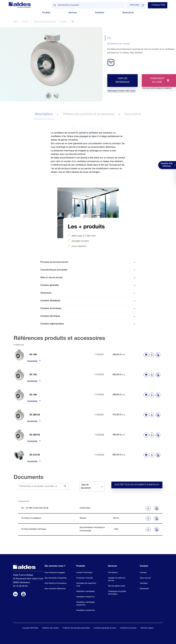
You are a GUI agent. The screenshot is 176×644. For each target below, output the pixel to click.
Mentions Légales (147, 628)
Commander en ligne (157, 82)
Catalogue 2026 (158, 5)
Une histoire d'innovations (56, 583)
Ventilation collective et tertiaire (45, 22)
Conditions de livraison (128, 628)
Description (44, 115)
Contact (143, 573)
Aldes (16, 22)
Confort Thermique (84, 573)
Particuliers (137, 5)
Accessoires (34, 361)
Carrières (144, 583)
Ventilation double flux (86, 610)
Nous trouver (145, 578)
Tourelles (64, 22)
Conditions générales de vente (105, 628)
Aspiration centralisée (85, 591)
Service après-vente (117, 586)
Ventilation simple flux (85, 597)
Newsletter (144, 589)
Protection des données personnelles (76, 628)
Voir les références (122, 81)
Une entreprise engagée (55, 573)
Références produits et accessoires (89, 115)
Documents (133, 115)
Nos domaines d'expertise (56, 578)
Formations (113, 573)
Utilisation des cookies (50, 628)
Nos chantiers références (55, 589)
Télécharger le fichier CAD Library (121, 91)
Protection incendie (84, 578)
